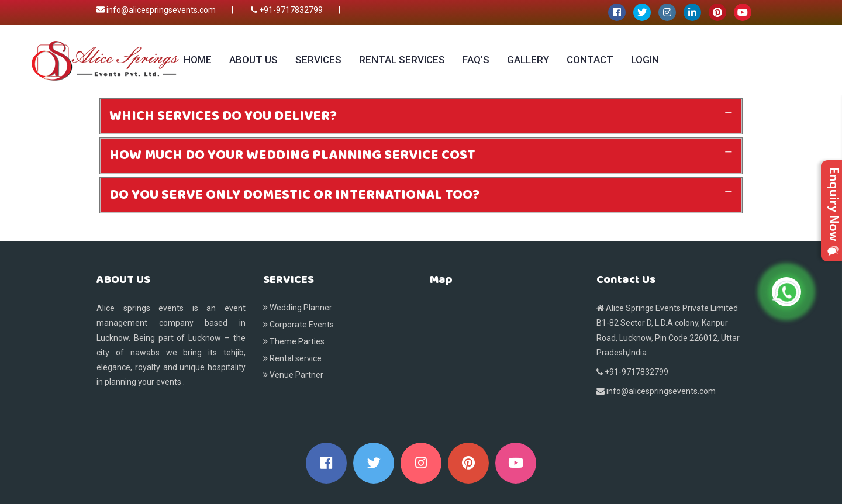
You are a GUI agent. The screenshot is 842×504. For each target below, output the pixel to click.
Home (198, 60)
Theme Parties (294, 341)
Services (318, 60)
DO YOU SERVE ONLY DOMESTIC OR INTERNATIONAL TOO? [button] (294, 195)
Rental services (402, 60)
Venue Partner (293, 375)
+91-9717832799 (287, 10)
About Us (253, 60)
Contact (590, 60)
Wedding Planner (298, 308)
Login (645, 60)
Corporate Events (299, 325)
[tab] (421, 116)
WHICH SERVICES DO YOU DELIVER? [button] (223, 116)
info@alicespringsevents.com (156, 10)
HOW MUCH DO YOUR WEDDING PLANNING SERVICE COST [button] (292, 156)
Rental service (292, 358)
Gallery (528, 60)
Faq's (476, 60)
